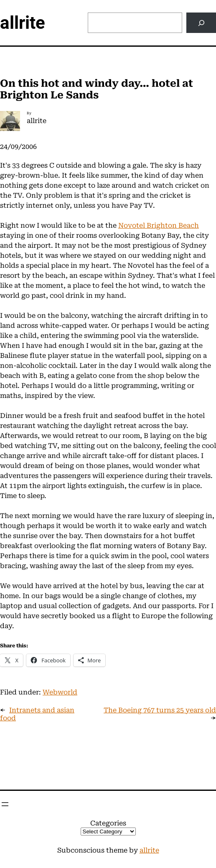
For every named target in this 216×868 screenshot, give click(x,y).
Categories (108, 823)
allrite (23, 23)
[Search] (201, 23)
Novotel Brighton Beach (159, 225)
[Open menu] (5, 804)
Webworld (60, 692)
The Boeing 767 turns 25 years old (160, 710)
